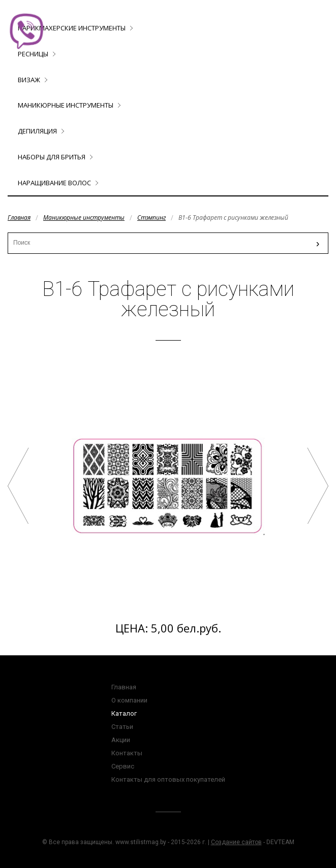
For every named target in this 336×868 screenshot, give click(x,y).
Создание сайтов (236, 842)
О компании (129, 700)
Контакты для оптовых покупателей (168, 779)
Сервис (123, 766)
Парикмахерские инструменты (72, 28)
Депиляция (37, 131)
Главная (19, 218)
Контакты (127, 753)
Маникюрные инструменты (66, 105)
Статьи (122, 727)
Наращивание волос (54, 183)
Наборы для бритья (52, 157)
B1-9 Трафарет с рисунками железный (318, 486)
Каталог (124, 713)
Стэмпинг (151, 218)
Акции (121, 740)
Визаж (29, 80)
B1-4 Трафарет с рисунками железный (18, 486)
